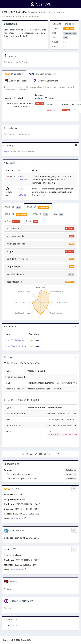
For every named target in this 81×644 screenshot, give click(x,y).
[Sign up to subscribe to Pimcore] (71, 470)
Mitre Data (14, 74)
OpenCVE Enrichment (46, 81)
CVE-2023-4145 (14, 12)
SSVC (32, 221)
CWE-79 (14, 625)
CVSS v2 (40, 214)
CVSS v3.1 (38, 207)
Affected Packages (16, 81)
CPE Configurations (42, 74)
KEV (58, 214)
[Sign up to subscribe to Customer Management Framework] (71, 479)
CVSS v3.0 (16, 214)
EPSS (13, 221)
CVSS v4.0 (13, 207)
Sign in (7, 152)
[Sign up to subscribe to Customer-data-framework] (71, 474)
